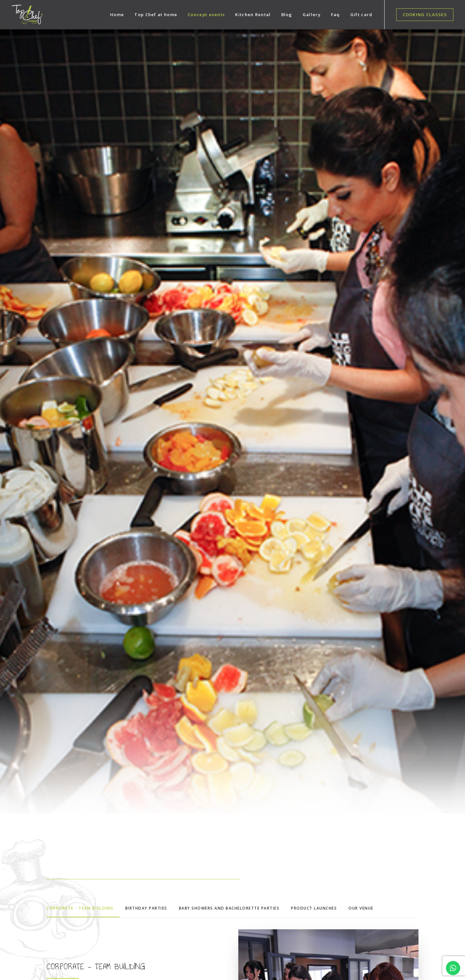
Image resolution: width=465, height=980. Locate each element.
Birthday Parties (147, 858)
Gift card (362, 15)
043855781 (53, 858)
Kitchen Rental (253, 15)
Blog (287, 15)
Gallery (312, 15)
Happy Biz (176, 964)
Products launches (150, 847)
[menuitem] (117, 15)
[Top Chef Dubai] (27, 15)
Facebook (249, 824)
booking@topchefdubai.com (65, 872)
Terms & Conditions (420, 964)
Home (117, 15)
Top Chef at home (156, 15)
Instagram (249, 812)
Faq (336, 15)
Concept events (206, 15)
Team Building (146, 835)
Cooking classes (148, 812)
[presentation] (395, 907)
